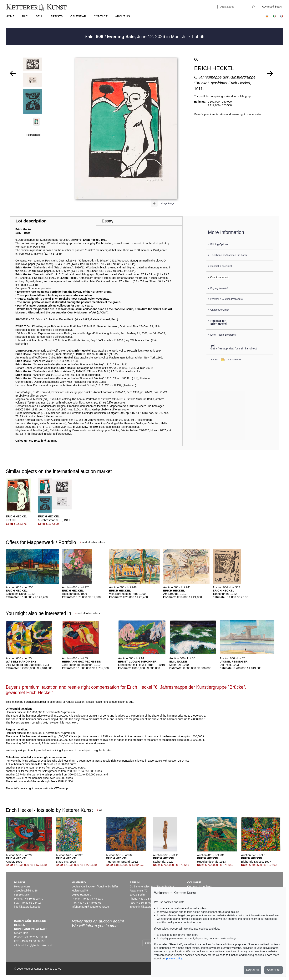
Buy (25, 16)
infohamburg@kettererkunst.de (90, 907)
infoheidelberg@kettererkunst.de (34, 945)
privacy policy (174, 958)
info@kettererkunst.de (27, 907)
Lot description (31, 221)
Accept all (274, 970)
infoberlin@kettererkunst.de (146, 907)
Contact (101, 16)
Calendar (78, 16)
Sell (39, 16)
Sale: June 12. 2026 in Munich (136, 37)
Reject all (252, 970)
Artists (57, 16)
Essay (107, 221)
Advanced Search (273, 7)
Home (10, 16)
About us (123, 16)
